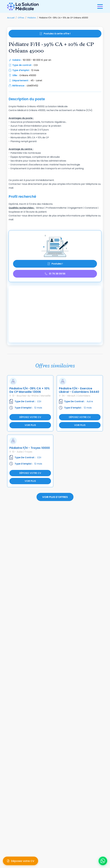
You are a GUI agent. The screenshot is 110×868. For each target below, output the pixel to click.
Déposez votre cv (30, 417)
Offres (21, 18)
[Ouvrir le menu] (100, 6)
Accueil (11, 18)
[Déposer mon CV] (20, 861)
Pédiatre (32, 18)
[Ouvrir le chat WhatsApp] (103, 861)
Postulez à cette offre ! (55, 34)
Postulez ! (55, 264)
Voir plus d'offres (55, 497)
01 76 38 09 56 (55, 274)
